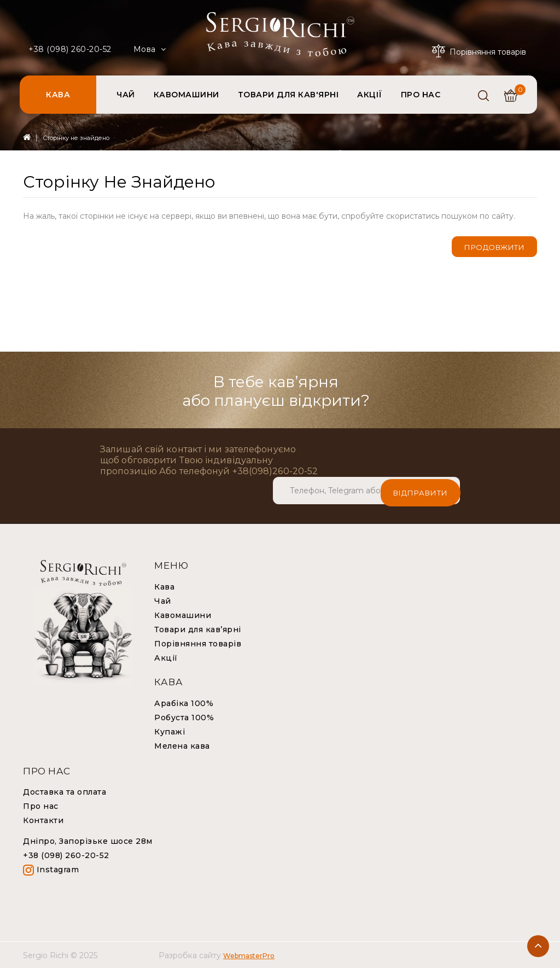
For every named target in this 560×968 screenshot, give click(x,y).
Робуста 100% (184, 717)
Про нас (41, 806)
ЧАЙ (126, 95)
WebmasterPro (249, 955)
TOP (538, 946)
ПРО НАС (421, 95)
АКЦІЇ (370, 95)
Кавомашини (183, 615)
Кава (164, 586)
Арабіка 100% (184, 703)
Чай (163, 600)
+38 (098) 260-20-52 (70, 49)
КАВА (58, 95)
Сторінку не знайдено (76, 138)
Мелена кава (182, 745)
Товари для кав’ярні (198, 629)
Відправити (421, 490)
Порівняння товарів (198, 643)
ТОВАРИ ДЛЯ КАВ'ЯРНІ (288, 95)
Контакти (43, 820)
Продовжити (494, 247)
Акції (166, 657)
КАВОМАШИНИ (186, 95)
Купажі (170, 731)
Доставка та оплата (65, 791)
